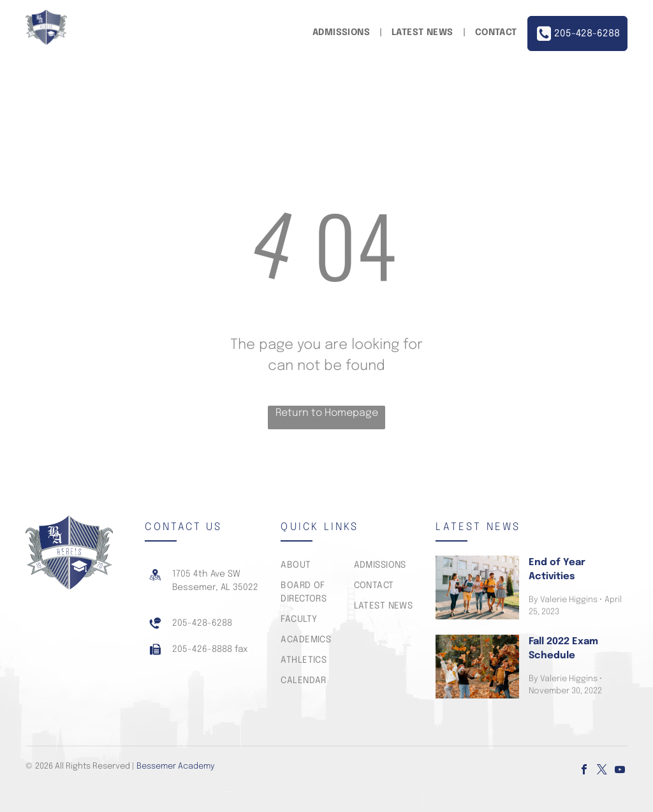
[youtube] (620, 771)
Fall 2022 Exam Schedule (563, 649)
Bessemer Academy (176, 766)
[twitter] (602, 771)
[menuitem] (342, 33)
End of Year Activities (557, 570)
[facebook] (584, 771)
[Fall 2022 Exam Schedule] (477, 667)
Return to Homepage (327, 413)
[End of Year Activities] (477, 587)
